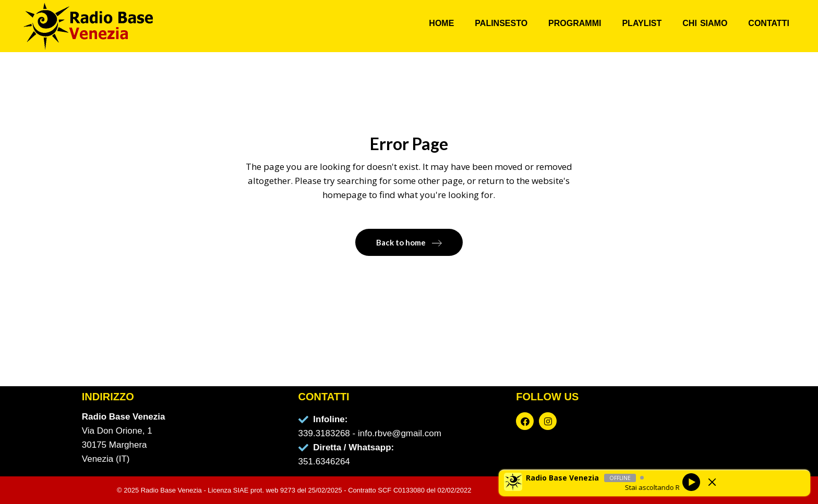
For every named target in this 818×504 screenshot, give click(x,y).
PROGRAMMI (575, 23)
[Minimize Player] (712, 482)
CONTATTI (769, 23)
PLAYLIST (642, 23)
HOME (441, 23)
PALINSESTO (501, 23)
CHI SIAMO (705, 23)
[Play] (691, 482)
